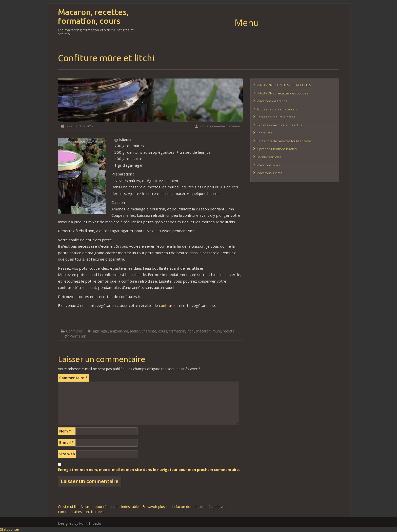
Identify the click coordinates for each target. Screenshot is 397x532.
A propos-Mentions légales (276, 149)
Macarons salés (268, 165)
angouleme (119, 331)
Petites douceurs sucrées (276, 117)
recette (229, 331)
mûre (217, 331)
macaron (203, 331)
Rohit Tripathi (90, 523)
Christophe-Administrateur (220, 126)
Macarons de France (272, 101)
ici (140, 297)
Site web (67, 454)
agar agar (101, 331)
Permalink (78, 336)
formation (177, 331)
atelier (135, 331)
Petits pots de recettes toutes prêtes (284, 141)
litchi (191, 331)
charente (149, 331)
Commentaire (73, 378)
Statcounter (10, 529)
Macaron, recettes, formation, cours (93, 16)
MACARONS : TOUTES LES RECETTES (284, 85)
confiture (167, 305)
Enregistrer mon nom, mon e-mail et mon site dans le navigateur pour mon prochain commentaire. (149, 470)
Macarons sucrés (269, 173)
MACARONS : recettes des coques (282, 93)
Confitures (74, 331)
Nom (65, 431)
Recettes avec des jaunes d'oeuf (281, 125)
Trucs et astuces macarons (277, 109)
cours (163, 331)
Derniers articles (269, 157)
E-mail (66, 442)
